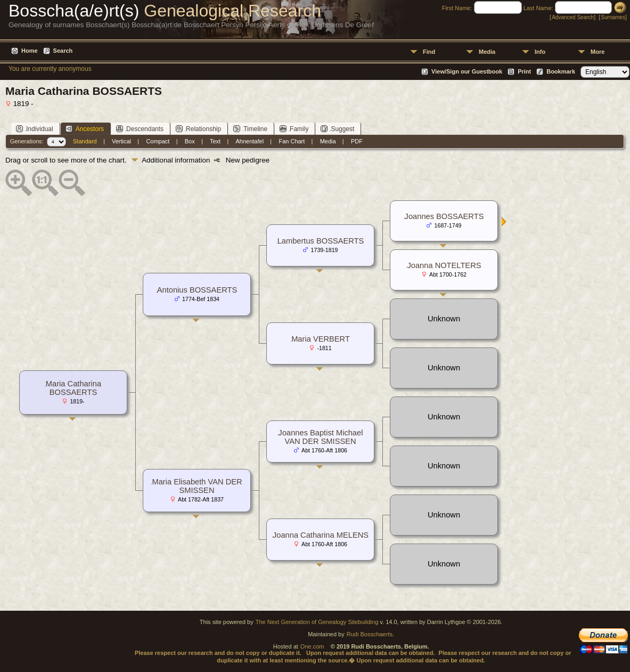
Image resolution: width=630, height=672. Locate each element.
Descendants (140, 129)
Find (429, 52)
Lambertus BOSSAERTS (321, 241)
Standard (85, 141)
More (598, 52)
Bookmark (561, 71)
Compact (158, 141)
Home (30, 51)
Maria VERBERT (321, 339)
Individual (35, 129)
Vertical (121, 141)
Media (487, 52)
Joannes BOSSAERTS (444, 216)
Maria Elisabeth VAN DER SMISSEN (197, 486)
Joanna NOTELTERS (444, 265)
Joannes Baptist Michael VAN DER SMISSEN (321, 437)
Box (190, 141)
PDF (357, 141)
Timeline (250, 129)
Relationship (198, 129)
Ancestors (85, 129)
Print (524, 71)
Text (215, 141)
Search (63, 51)
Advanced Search (573, 17)
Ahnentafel (250, 141)
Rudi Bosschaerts (370, 634)
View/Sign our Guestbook (467, 71)
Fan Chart (292, 141)
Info (540, 52)
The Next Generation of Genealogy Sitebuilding (317, 622)
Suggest (337, 129)
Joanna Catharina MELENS (321, 535)
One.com (312, 646)
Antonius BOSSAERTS (197, 290)
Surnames (613, 17)
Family (294, 129)
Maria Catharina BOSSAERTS (73, 388)
